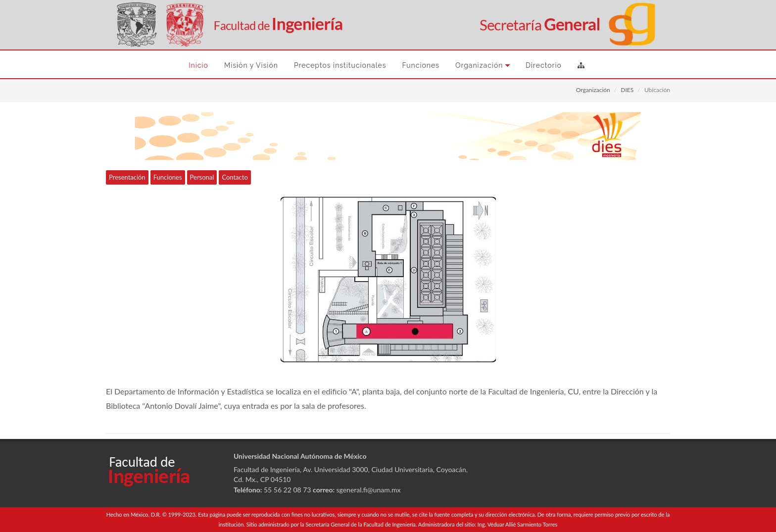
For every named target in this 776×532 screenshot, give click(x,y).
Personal (202, 177)
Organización (593, 90)
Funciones (168, 177)
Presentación (127, 177)
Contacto (235, 177)
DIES (627, 90)
